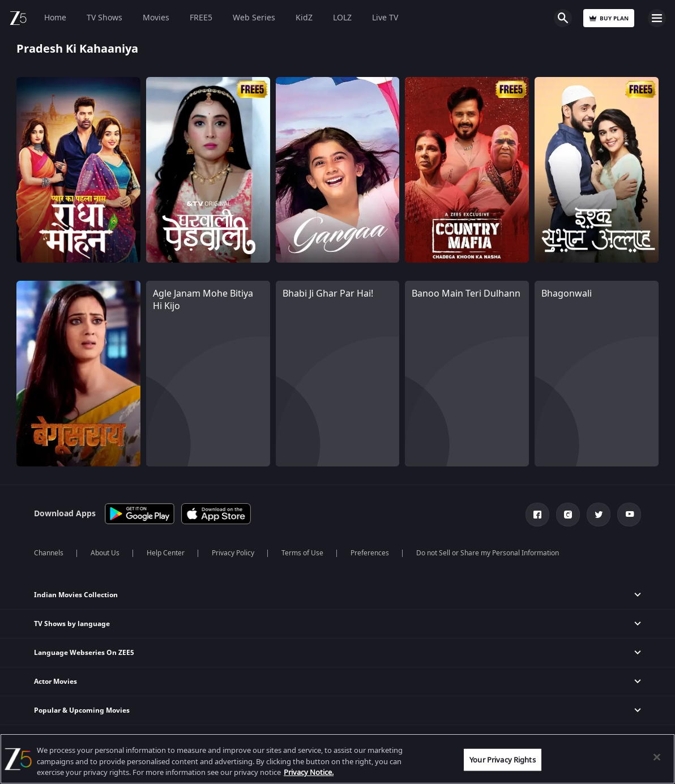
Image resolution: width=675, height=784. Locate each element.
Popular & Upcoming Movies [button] (82, 710)
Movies (156, 18)
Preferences (370, 553)
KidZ (304, 18)
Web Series (254, 18)
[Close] (657, 757)
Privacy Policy (233, 553)
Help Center (166, 553)
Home (55, 18)
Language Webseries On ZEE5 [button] (84, 653)
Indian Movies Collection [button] (76, 595)
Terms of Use (302, 553)
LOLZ (342, 18)
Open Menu (657, 18)
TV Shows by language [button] (72, 624)
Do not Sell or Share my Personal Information (488, 553)
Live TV (385, 18)
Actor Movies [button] (55, 682)
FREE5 (201, 18)
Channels (49, 553)
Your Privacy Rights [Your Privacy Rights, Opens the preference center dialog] (502, 759)
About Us (105, 553)
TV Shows (104, 18)
